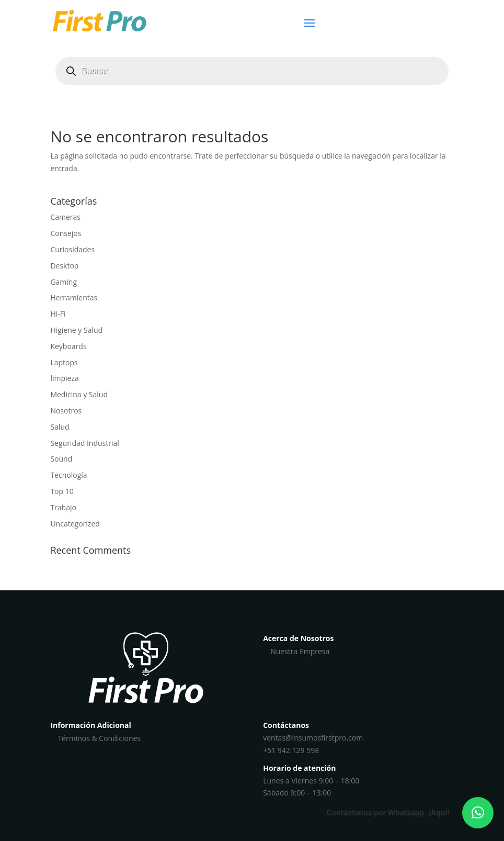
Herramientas (74, 298)
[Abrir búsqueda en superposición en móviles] (252, 71)
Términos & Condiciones (99, 738)
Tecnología (68, 475)
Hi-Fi (58, 314)
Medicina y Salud (79, 394)
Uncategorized (75, 524)
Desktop (64, 266)
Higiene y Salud (76, 330)
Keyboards (68, 346)
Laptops (64, 362)
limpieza (64, 378)
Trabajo (63, 507)
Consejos (66, 233)
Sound (61, 459)
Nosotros (66, 411)
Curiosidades (72, 249)
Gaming (64, 282)
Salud (60, 427)
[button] (478, 813)
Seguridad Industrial (84, 443)
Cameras (65, 217)
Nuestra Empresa (300, 651)
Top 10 (62, 491)
